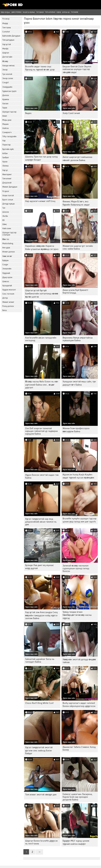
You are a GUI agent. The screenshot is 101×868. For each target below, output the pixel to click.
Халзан (5, 104)
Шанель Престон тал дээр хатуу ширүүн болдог (41, 158)
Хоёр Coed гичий (71, 113)
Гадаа (5, 108)
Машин (5, 124)
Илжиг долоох (9, 252)
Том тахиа (7, 28)
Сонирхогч (7, 132)
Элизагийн (7, 269)
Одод (59, 12)
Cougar (5, 265)
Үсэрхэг (6, 191)
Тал (4, 208)
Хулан (5, 162)
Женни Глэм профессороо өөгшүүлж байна (76, 430)
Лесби (5, 216)
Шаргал (6, 53)
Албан (5, 153)
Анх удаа (6, 248)
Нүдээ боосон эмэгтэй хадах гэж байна (42, 476)
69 (3, 220)
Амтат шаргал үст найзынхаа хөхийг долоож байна (77, 159)
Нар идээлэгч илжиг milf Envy (40, 201)
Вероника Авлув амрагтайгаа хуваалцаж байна (78, 339)
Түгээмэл (40, 12)
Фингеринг (7, 174)
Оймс (5, 224)
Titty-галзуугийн (9, 136)
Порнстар (6, 145)
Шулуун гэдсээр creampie (9, 234)
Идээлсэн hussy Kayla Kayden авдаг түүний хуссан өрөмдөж (78, 476)
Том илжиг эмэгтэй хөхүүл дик (41, 795)
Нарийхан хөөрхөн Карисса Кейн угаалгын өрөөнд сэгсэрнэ (42, 248)
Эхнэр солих (8, 78)
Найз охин (7, 228)
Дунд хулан (7, 277)
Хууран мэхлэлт (9, 290)
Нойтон (6, 128)
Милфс (5, 49)
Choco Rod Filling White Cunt (39, 703)
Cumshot (6, 32)
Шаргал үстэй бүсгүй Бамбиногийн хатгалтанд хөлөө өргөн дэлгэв (42, 294)
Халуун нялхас (9, 66)
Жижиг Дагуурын (10, 187)
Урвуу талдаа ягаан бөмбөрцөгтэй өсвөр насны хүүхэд (77, 615)
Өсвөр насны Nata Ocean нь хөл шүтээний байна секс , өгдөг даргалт (42, 385)
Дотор (5, 298)
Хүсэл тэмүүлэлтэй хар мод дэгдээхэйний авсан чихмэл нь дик (41, 522)
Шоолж (6, 212)
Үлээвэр (6, 19)
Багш (5, 310)
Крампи (6, 99)
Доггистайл (7, 57)
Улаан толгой (8, 196)
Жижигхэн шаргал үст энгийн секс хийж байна (78, 247)
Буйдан (5, 260)
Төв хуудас (5, 12)
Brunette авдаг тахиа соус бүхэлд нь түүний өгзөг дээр (40, 68)
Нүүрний (6, 273)
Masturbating (8, 243)
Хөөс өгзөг (7, 256)
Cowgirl (6, 82)
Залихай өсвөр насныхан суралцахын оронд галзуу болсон (76, 568)
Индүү (5, 23)
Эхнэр (5, 70)
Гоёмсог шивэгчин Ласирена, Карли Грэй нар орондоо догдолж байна (78, 797)
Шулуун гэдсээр (9, 112)
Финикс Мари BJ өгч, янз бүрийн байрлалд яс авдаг (76, 203)
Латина (5, 166)
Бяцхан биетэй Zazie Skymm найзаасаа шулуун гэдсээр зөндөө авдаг (77, 69)
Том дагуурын (8, 40)
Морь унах (7, 120)
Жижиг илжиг (8, 302)
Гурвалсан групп (9, 91)
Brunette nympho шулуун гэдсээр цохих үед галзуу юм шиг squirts (80, 520)
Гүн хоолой (7, 74)
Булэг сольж (8, 200)
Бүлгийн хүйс (8, 149)
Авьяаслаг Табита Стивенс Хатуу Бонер (79, 748)
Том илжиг (7, 179)
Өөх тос (6, 239)
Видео (28, 113)
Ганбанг (6, 158)
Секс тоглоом (8, 294)
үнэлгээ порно (29, 12)
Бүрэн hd (66, 12)
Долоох (6, 95)
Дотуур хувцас (9, 204)
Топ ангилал (50, 12)
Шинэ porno (17, 12)
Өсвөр (5, 61)
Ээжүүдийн (7, 87)
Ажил (5, 116)
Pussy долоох (8, 306)
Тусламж (74, 12)
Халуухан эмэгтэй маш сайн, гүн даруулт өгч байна (79, 383)
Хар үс (5, 170)
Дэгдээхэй (7, 183)
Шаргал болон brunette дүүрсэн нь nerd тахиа (41, 842)
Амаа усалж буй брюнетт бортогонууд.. (75, 291)
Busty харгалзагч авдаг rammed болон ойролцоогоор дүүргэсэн (79, 705)
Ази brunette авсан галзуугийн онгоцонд (41, 339)
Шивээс (6, 281)
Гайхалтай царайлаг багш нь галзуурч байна (40, 660)
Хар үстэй (7, 44)
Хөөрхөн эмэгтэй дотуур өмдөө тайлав (79, 661)
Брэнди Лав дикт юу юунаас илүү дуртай (39, 567)
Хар (4, 141)
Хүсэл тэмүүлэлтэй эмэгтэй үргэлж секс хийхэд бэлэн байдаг (39, 750)
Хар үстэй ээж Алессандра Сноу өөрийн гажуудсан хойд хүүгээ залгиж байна (41, 615)
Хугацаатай (7, 286)
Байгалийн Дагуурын (11, 36)
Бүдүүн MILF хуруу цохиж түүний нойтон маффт (76, 842)
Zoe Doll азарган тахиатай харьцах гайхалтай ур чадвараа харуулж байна (41, 431)
